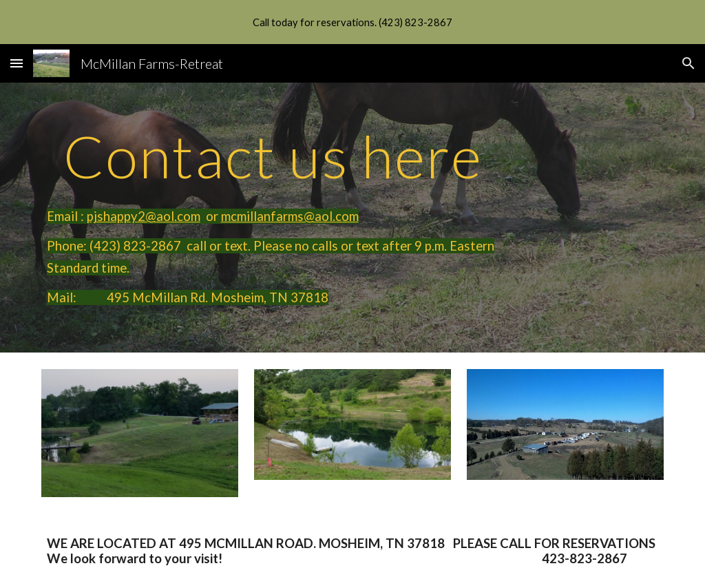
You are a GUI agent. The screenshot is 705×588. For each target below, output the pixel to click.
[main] (273, 218)
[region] (352, 22)
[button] (17, 63)
